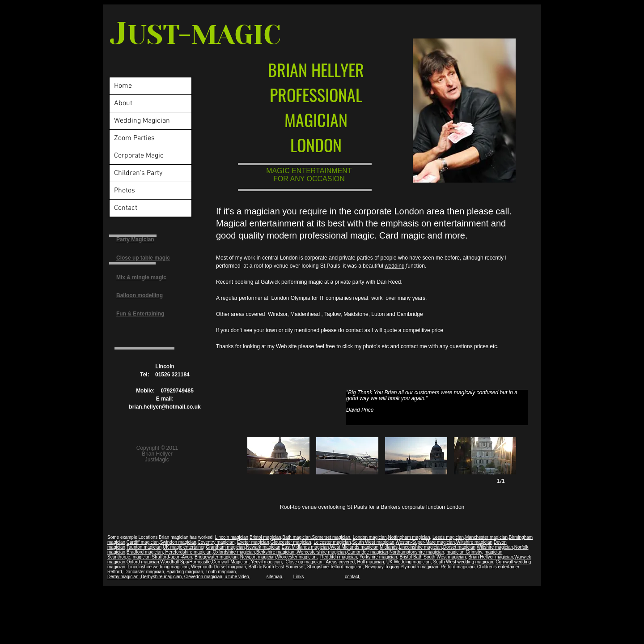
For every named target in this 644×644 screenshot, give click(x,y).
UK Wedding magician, (409, 562)
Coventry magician (216, 542)
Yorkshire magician (378, 557)
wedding (395, 266)
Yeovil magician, (267, 562)
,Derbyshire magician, (161, 577)
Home (123, 86)
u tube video (237, 577)
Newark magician (263, 547)
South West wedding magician (463, 562)
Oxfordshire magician (234, 552)
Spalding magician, (185, 572)
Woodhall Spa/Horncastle (185, 562)
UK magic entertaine (183, 547)
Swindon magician (178, 542)
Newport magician (258, 557)
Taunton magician (144, 547)
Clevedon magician (203, 577)
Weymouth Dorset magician (218, 567)
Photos (125, 191)
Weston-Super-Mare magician (425, 542)
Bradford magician (145, 552)
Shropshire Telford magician (335, 567)
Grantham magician (225, 547)
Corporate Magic (139, 156)
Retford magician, (458, 567)
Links (299, 577)
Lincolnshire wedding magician (158, 567)
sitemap (274, 577)
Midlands (389, 547)
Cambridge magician (368, 552)
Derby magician (123, 577)
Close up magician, (305, 562)
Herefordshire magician (188, 552)
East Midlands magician (305, 547)
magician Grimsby (464, 552)
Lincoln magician (232, 537)
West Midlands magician (354, 547)
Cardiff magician (143, 542)
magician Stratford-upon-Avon (163, 557)
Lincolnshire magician (420, 547)
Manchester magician (486, 537)
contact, (353, 577)
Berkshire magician (276, 552)
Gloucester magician (290, 542)
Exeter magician (253, 542)
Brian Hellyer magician (491, 557)
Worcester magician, (298, 557)
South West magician (373, 542)
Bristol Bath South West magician (432, 557)
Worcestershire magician (322, 552)
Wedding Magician (142, 121)
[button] (278, 456)
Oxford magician (143, 562)
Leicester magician (332, 542)
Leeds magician (448, 537)
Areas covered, (341, 562)
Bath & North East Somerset (277, 567)
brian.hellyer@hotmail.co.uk (165, 407)
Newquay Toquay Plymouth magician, (402, 567)
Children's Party (138, 173)
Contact (126, 208)
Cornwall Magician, (231, 562)
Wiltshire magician (474, 542)
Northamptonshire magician (417, 552)
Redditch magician (339, 557)
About (123, 103)
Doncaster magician (144, 572)
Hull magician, (371, 562)
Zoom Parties (134, 138)
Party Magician (135, 239)
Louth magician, (222, 572)
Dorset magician (459, 547)
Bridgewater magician (216, 557)
